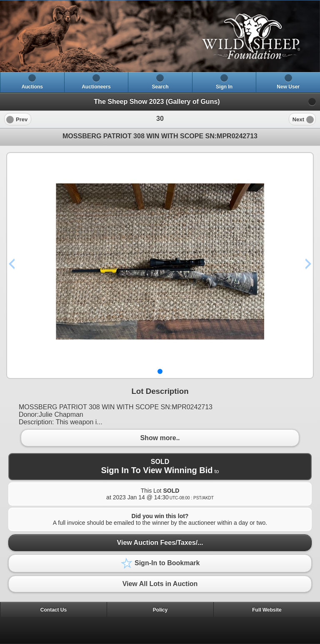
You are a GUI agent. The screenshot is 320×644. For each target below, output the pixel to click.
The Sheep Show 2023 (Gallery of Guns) (157, 101)
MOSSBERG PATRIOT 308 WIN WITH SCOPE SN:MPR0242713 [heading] (160, 136)
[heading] (160, 36)
